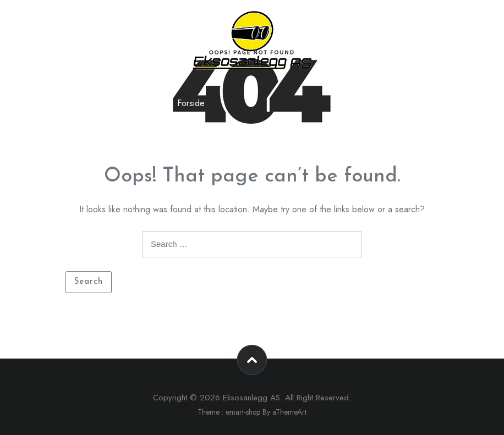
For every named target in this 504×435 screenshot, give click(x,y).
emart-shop (243, 412)
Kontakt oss (148, 103)
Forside (191, 103)
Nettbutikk (100, 103)
